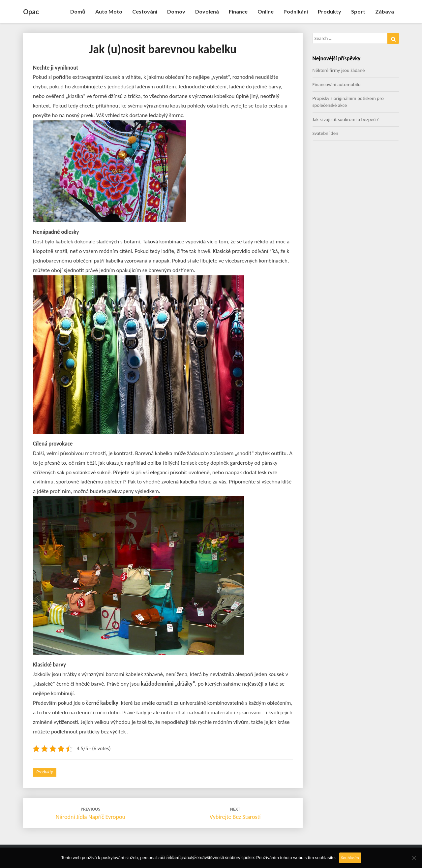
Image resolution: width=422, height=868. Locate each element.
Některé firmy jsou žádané (339, 70)
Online (266, 11)
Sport (358, 11)
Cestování (145, 11)
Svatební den (325, 133)
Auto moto (109, 11)
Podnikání (296, 11)
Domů (78, 11)
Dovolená (207, 11)
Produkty (330, 11)
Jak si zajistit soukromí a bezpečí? (346, 119)
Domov (176, 11)
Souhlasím (350, 858)
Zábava (385, 11)
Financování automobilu (337, 84)
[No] (414, 858)
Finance (238, 11)
